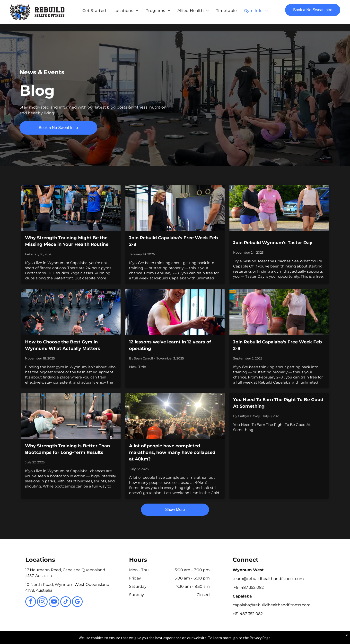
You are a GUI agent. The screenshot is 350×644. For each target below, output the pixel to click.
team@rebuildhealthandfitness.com (268, 579)
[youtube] (54, 602)
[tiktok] (66, 602)
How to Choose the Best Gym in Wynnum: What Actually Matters (63, 345)
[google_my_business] (77, 602)
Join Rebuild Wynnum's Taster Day (273, 243)
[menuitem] (94, 11)
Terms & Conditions (215, 639)
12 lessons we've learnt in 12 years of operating (170, 345)
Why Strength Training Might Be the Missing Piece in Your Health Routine (67, 241)
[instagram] (42, 602)
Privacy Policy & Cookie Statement (145, 639)
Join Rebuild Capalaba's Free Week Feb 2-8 (173, 241)
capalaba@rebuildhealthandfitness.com (272, 605)
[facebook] (31, 602)
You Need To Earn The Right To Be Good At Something (278, 403)
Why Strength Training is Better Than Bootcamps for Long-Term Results (67, 449)
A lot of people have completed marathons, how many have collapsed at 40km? (172, 452)
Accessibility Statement (185, 639)
